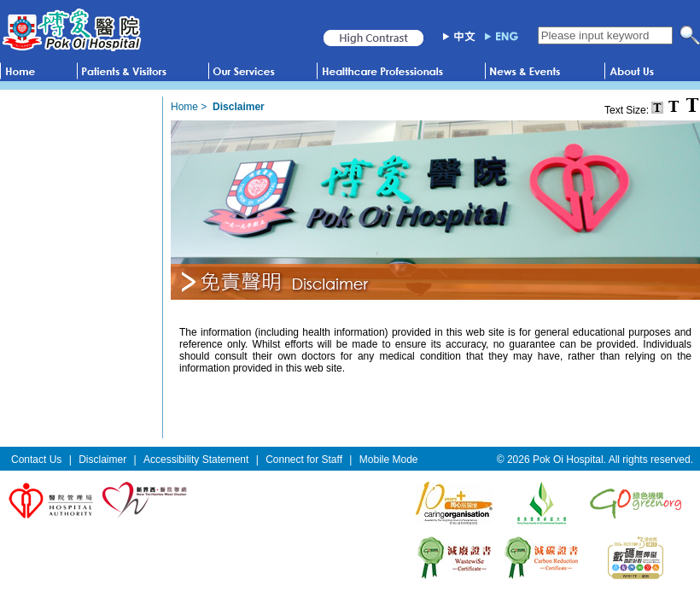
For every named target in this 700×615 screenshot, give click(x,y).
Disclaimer (102, 460)
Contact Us (36, 460)
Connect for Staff (304, 460)
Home (184, 107)
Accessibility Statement (196, 460)
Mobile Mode (389, 460)
